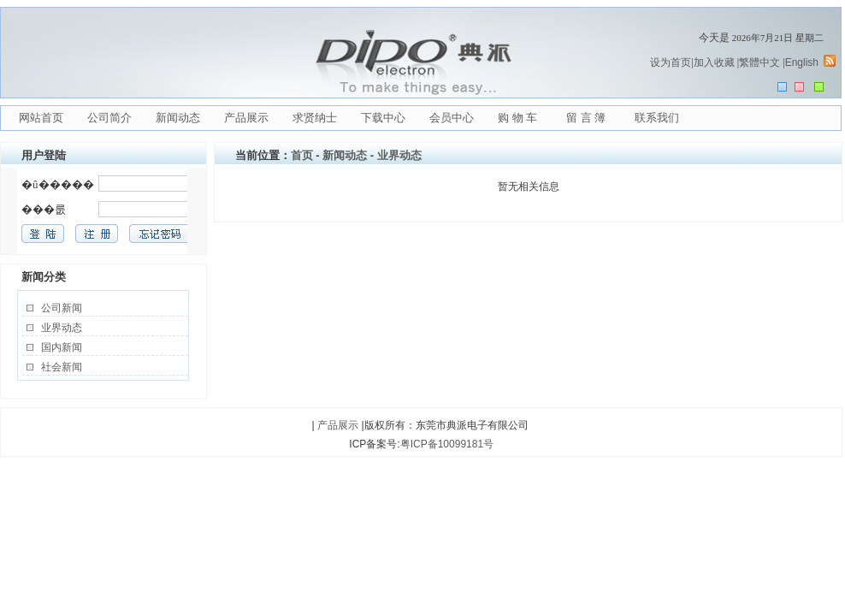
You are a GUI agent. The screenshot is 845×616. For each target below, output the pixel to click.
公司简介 (109, 118)
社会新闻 (62, 367)
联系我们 (657, 118)
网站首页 (41, 118)
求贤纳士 (315, 118)
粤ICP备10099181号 (447, 444)
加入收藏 (714, 62)
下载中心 (383, 118)
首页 (302, 155)
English (802, 62)
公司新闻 (62, 308)
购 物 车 (517, 118)
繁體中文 (759, 62)
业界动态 (62, 328)
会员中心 (452, 118)
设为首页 (671, 62)
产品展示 (246, 118)
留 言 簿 (586, 118)
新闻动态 (178, 118)
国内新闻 (62, 347)
